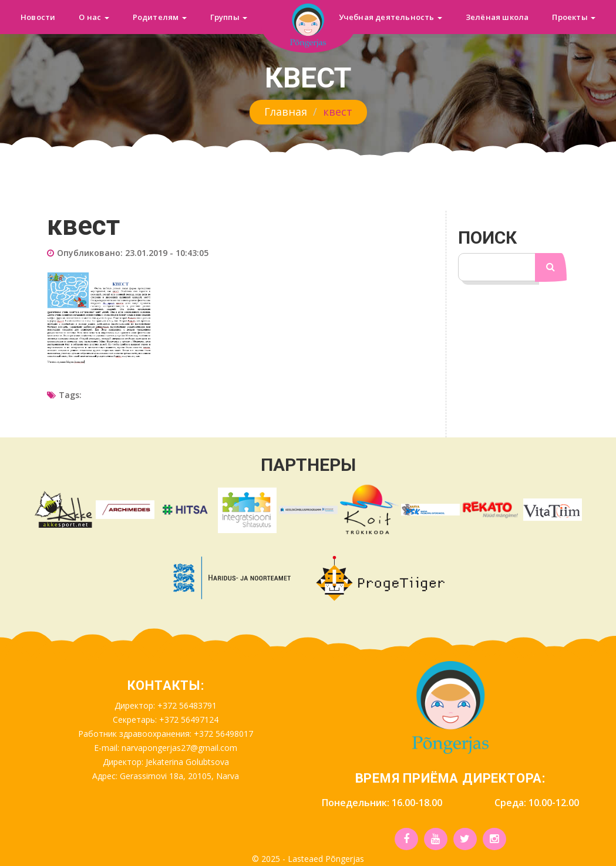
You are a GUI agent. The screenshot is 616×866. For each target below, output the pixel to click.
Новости (38, 17)
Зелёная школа (497, 17)
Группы (229, 17)
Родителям (160, 17)
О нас (94, 17)
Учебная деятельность (391, 17)
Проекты (574, 17)
